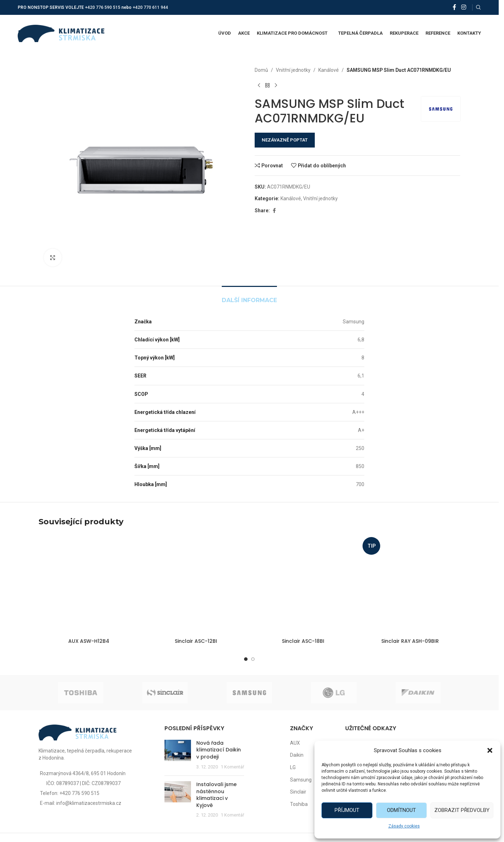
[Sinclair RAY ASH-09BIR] (410, 585)
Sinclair (298, 792)
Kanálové (329, 70)
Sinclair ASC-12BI (196, 641)
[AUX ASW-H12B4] (89, 585)
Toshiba (299, 804)
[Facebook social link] (454, 7)
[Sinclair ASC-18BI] (303, 585)
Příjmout (347, 810)
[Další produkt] (276, 85)
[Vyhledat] (479, 7)
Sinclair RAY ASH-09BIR (410, 641)
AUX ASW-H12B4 (89, 641)
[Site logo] (61, 33)
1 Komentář (232, 767)
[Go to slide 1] (246, 659)
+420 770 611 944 (150, 7)
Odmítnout (401, 810)
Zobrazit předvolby (462, 810)
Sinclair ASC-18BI (303, 641)
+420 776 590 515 (103, 7)
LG (293, 767)
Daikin (297, 755)
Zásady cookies (404, 826)
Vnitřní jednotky (293, 70)
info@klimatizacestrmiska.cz (89, 803)
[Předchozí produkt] (259, 85)
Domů (261, 70)
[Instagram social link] (464, 7)
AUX (295, 743)
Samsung (301, 780)
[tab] (249, 297)
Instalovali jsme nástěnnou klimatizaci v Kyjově (216, 795)
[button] (490, 750)
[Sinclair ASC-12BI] (196, 585)
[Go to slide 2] (253, 659)
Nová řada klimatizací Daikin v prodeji (219, 750)
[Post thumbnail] (178, 755)
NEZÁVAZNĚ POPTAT (285, 140)
